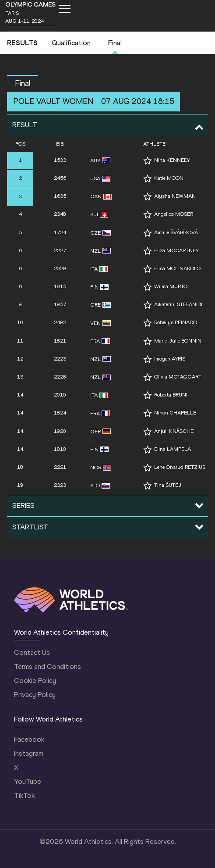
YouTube (28, 781)
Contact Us (32, 652)
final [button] (23, 83)
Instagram (29, 753)
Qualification (71, 43)
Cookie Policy (35, 680)
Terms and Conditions (48, 666)
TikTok (24, 795)
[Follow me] (148, 161)
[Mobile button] (64, 9)
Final (115, 43)
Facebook (29, 739)
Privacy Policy (35, 695)
